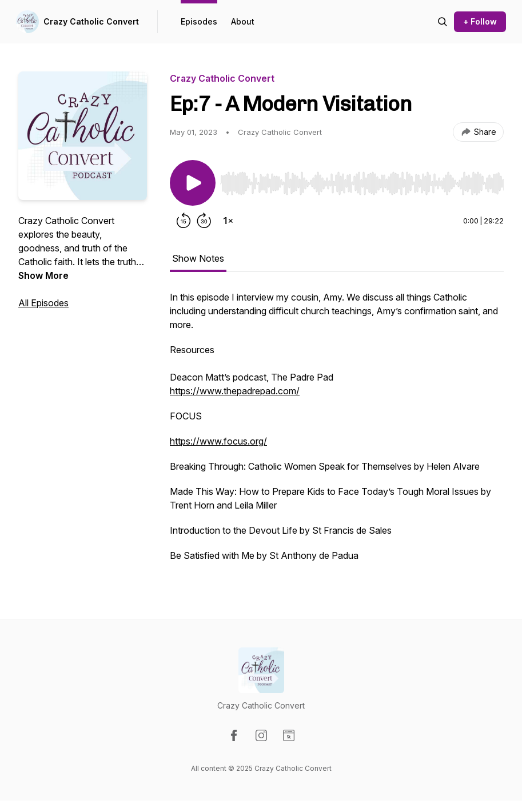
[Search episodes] (443, 22)
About (243, 21)
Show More (43, 275)
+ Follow (480, 21)
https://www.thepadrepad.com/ (235, 391)
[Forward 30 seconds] (204, 221)
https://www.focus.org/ (218, 441)
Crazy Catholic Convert (91, 21)
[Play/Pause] (193, 183)
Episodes (199, 21)
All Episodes (43, 303)
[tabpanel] (337, 432)
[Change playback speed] (228, 221)
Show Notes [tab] (198, 258)
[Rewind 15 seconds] (184, 221)
